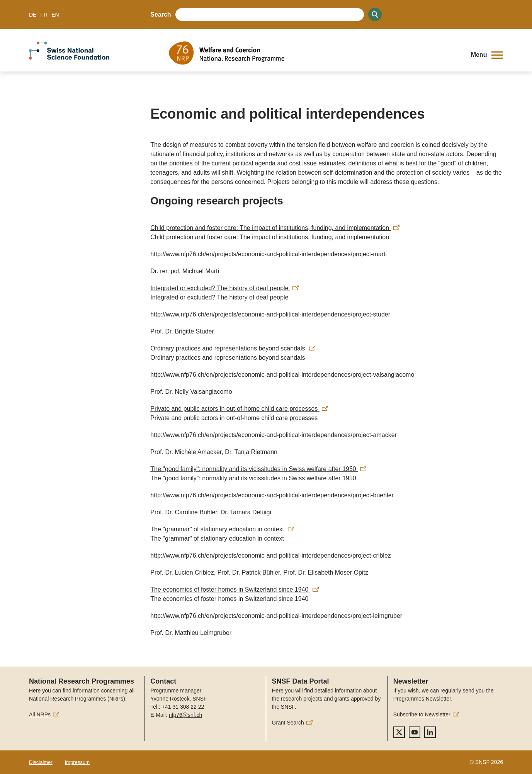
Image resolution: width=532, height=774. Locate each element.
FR (44, 15)
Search (161, 14)
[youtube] (415, 732)
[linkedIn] (430, 732)
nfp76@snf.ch (186, 715)
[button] (487, 55)
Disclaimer (41, 762)
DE (33, 15)
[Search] (375, 14)
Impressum (77, 762)
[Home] (314, 53)
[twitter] (399, 732)
